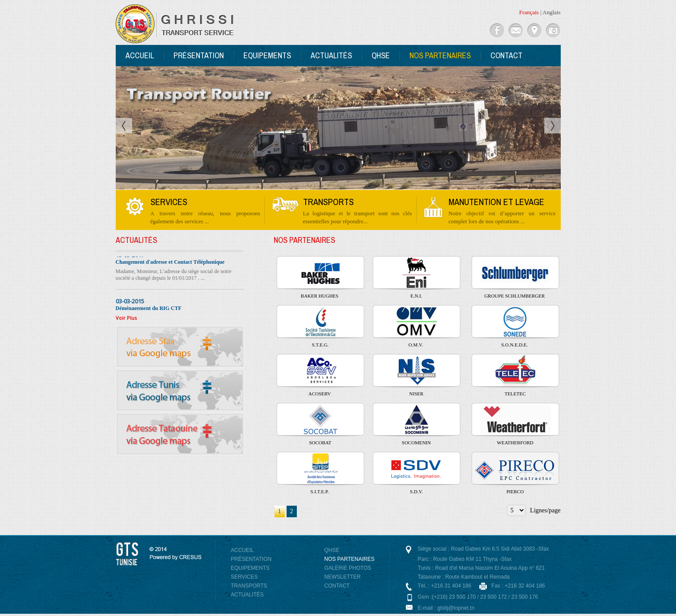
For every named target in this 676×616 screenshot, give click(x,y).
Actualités (331, 55)
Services (244, 577)
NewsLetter (343, 577)
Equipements (267, 55)
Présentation (199, 55)
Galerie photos (348, 568)
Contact (506, 55)
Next (553, 126)
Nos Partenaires (440, 55)
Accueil (140, 55)
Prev (124, 126)
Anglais (551, 12)
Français (529, 12)
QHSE (381, 55)
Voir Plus (126, 318)
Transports (249, 586)
